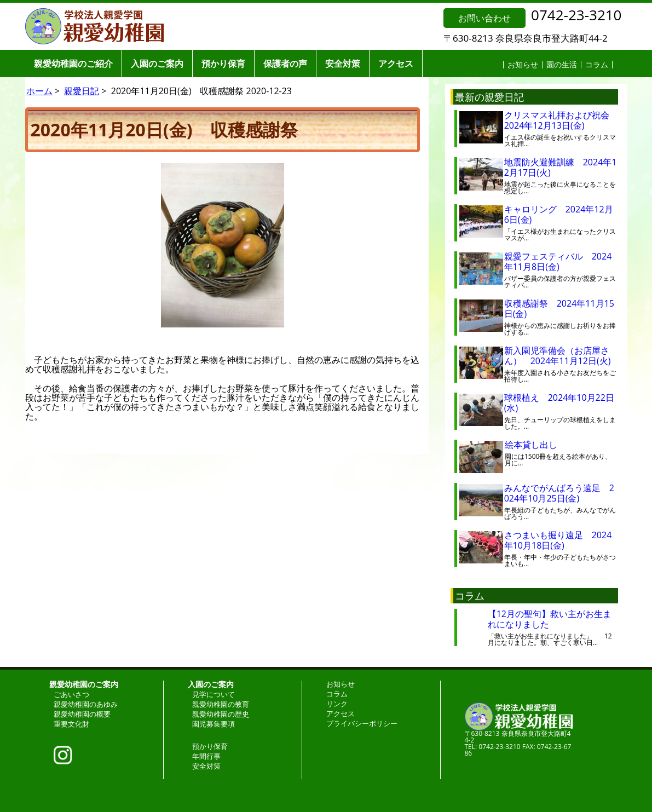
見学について (214, 694)
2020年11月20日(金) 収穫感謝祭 (164, 129)
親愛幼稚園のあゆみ (86, 704)
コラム (597, 64)
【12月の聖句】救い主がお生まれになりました (550, 619)
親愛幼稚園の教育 (221, 704)
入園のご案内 (157, 64)
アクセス (396, 64)
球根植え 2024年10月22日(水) (559, 403)
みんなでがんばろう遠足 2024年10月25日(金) (559, 493)
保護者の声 (285, 64)
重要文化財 (71, 724)
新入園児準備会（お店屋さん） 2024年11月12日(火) (558, 356)
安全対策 (343, 64)
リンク (337, 704)
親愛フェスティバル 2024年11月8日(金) (558, 261)
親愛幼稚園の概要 (82, 714)
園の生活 (562, 64)
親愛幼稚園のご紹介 (73, 64)
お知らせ (523, 64)
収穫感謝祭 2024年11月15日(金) (559, 309)
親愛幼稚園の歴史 (221, 714)
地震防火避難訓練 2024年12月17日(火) (561, 167)
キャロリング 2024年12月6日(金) (559, 214)
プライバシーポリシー (362, 723)
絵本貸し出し (540, 445)
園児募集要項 (214, 724)
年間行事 (206, 756)
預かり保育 (223, 64)
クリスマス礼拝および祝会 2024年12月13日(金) (561, 120)
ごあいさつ (71, 694)
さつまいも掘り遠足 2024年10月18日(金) (558, 540)
